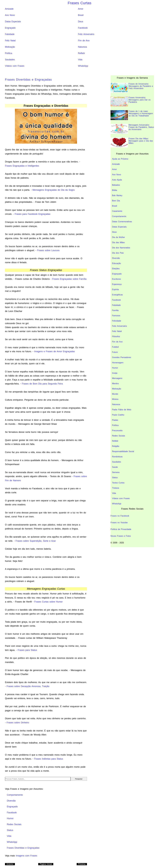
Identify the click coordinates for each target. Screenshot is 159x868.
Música (115, 399)
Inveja (115, 373)
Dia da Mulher (119, 237)
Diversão (116, 258)
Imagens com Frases (26, 856)
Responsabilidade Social (123, 451)
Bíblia (115, 190)
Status (115, 478)
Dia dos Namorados (121, 248)
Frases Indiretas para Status (49, 759)
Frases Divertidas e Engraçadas (28, 80)
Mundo (115, 394)
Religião (116, 446)
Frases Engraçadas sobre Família (69, 279)
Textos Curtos (118, 483)
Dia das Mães (118, 242)
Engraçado (10, 28)
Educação (116, 263)
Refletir (81, 53)
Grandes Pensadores (122, 357)
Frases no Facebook (120, 516)
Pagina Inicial (46, 864)
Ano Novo (10, 15)
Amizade (9, 9)
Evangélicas (117, 295)
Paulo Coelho (118, 415)
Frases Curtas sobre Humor (48, 602)
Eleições (116, 269)
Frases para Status (27, 650)
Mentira (115, 384)
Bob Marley (117, 195)
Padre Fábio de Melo (122, 410)
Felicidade (117, 321)
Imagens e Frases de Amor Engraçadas (54, 351)
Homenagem (118, 363)
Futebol (115, 347)
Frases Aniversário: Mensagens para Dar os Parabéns (131, 101)
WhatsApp (83, 66)
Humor (115, 368)
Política (9, 53)
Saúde (115, 467)
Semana (116, 472)
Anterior (10, 864)
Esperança (117, 284)
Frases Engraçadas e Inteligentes (22, 166)
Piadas (115, 420)
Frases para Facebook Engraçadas (32, 214)
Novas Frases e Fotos (121, 536)
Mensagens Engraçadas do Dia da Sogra (53, 190)
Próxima (82, 864)
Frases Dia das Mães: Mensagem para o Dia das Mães (132, 142)
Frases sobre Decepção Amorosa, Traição (28, 686)
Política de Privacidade (121, 529)
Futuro (115, 352)
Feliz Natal (10, 41)
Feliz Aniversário (86, 34)
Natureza (82, 47)
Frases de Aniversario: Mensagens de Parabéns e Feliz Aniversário (132, 88)
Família (115, 310)
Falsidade (10, 34)
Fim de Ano (84, 41)
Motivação (10, 47)
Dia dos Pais (118, 253)
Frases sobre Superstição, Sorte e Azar (36, 541)
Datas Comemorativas (122, 222)
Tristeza (116, 488)
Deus (81, 22)
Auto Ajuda (117, 180)
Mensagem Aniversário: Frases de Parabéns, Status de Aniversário (132, 129)
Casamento (117, 211)
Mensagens (117, 378)
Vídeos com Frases (15, 66)
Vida (80, 60)
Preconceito (117, 431)
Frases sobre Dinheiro (18, 723)
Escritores (116, 279)
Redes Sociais (119, 436)
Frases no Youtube (119, 523)
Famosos (116, 316)
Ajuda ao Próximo (120, 159)
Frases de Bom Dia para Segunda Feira (42, 384)
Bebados (116, 185)
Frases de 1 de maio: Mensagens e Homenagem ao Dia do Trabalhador (132, 115)
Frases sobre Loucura (48, 250)
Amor (81, 9)
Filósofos (116, 336)
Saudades (10, 60)
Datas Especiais (13, 22)
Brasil (81, 15)
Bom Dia (116, 201)
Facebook (83, 28)
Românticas (117, 457)
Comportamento (119, 216)
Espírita (115, 289)
